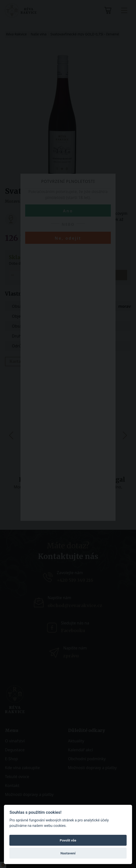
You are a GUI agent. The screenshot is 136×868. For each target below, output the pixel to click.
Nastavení (68, 853)
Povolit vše (68, 840)
